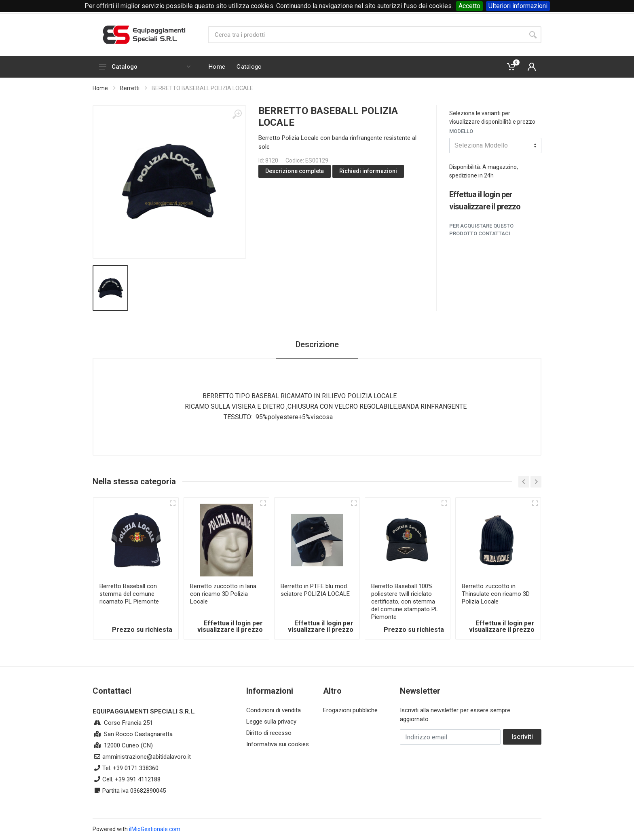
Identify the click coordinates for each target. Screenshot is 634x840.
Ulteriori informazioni (518, 6)
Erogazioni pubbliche (350, 710)
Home (100, 88)
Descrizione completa (295, 171)
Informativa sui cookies (278, 744)
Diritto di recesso (269, 733)
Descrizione (317, 344)
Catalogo (145, 67)
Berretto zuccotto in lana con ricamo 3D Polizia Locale (223, 594)
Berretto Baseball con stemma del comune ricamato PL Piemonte (129, 594)
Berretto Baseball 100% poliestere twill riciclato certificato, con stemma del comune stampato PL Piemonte (405, 602)
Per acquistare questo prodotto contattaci (481, 230)
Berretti (130, 88)
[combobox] (495, 146)
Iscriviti (522, 737)
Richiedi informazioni (368, 171)
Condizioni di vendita (274, 710)
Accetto (469, 6)
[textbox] (495, 146)
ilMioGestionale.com (155, 829)
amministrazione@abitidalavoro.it (147, 757)
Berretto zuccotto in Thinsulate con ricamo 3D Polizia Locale (496, 594)
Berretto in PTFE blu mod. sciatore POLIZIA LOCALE (315, 590)
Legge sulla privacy (271, 722)
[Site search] (366, 35)
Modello (461, 131)
